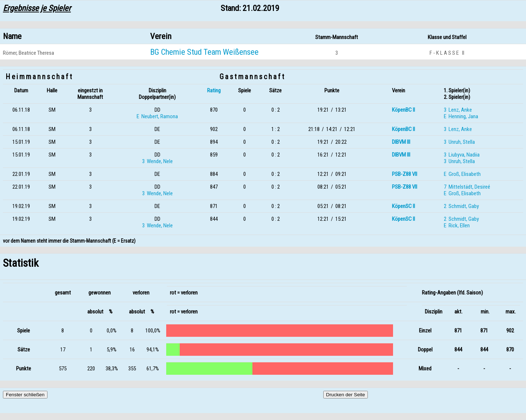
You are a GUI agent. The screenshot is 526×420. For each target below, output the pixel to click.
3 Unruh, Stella (459, 142)
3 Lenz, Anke (458, 110)
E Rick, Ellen (457, 226)
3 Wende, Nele (157, 161)
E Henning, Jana (461, 116)
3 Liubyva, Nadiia (462, 155)
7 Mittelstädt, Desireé (467, 187)
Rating (214, 90)
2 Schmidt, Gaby (461, 206)
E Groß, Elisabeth (462, 174)
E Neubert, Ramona (157, 116)
